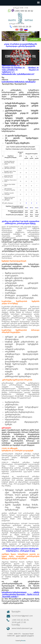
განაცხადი (34, 40)
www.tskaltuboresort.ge (22, 628)
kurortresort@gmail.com (22, 616)
